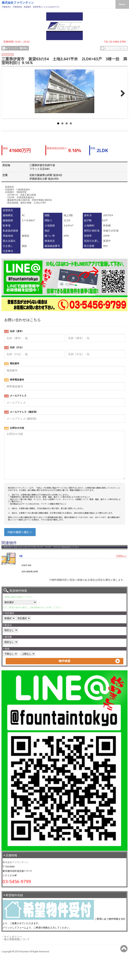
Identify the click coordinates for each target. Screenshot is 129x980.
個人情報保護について (17, 966)
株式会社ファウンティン (18, 3)
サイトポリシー (13, 964)
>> (124, 97)
